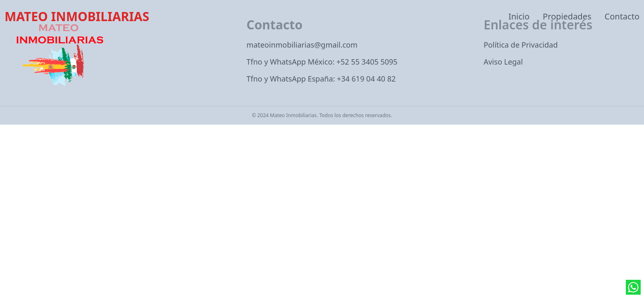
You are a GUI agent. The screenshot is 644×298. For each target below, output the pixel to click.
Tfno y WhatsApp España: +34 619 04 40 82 (321, 79)
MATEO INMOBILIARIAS (77, 17)
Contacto (622, 16)
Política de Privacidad (521, 45)
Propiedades (567, 16)
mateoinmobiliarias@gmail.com (302, 45)
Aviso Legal (503, 62)
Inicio (519, 16)
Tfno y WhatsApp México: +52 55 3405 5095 (322, 62)
